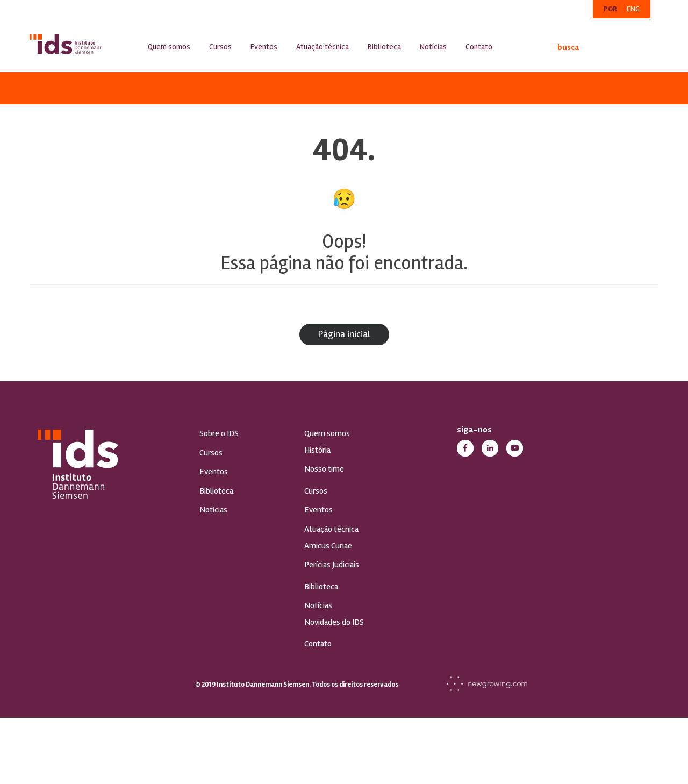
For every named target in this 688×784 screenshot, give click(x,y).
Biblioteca (384, 47)
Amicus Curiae (328, 546)
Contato (479, 47)
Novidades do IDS (334, 622)
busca (561, 47)
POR (610, 9)
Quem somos (169, 47)
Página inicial (344, 334)
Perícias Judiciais (332, 565)
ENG (633, 9)
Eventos (264, 47)
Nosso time (324, 469)
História (317, 450)
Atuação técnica (322, 47)
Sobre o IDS (219, 433)
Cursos (220, 47)
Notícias (433, 47)
